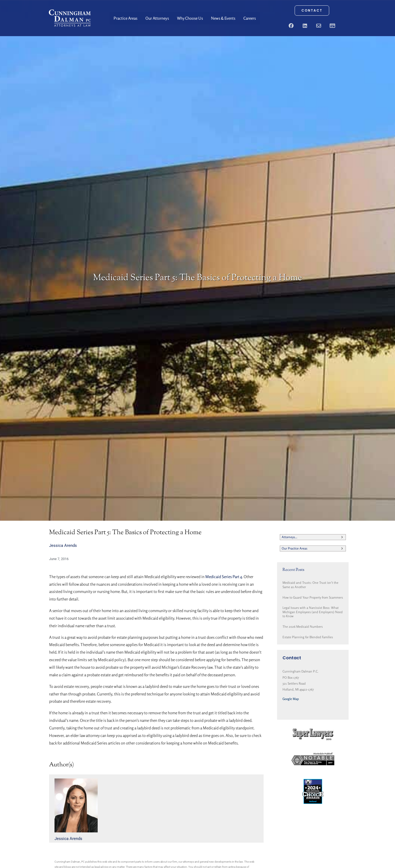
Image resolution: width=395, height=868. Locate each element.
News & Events (223, 18)
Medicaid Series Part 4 (224, 577)
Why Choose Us (190, 18)
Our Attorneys (157, 18)
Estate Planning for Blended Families (308, 637)
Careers (250, 18)
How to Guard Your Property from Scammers (313, 597)
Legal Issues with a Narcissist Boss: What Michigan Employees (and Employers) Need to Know (313, 612)
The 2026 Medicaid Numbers (303, 627)
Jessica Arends (63, 545)
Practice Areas (125, 18)
